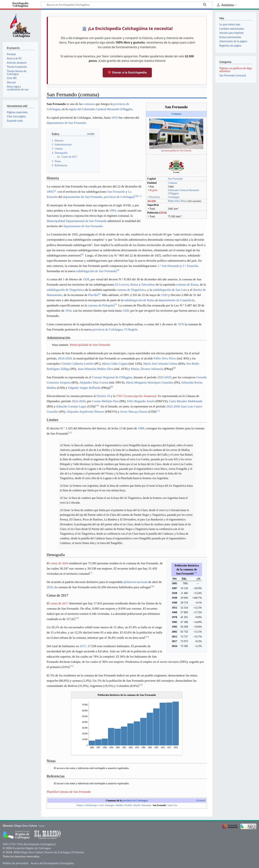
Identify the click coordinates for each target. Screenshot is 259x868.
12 (70, 432)
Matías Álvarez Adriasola (147, 369)
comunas (89, 104)
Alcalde (152, 201)
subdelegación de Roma (139, 300)
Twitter (42, 826)
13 (195, 573)
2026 (82, 401)
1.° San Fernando (168, 266)
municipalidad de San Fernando (178, 151)
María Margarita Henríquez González (150, 382)
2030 (177, 406)
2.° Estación (190, 266)
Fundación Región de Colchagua (32, 848)
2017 (83, 646)
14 (152, 586)
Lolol (101, 805)
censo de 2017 (59, 603)
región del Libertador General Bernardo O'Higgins (101, 109)
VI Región (131, 329)
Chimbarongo (91, 805)
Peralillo (128, 805)
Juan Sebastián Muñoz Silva (95, 369)
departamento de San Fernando (66, 123)
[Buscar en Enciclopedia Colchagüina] (127, 4)
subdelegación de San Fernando (96, 271)
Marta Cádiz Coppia (115, 364)
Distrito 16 (103, 396)
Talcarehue (148, 284)
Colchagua (174, 197)
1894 (113, 210)
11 (158, 411)
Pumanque (146, 805)
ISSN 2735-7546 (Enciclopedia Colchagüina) (29, 844)
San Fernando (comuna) (232, 75)
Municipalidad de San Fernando (90, 345)
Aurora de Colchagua (58, 852)
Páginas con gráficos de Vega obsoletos (236, 70)
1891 (50, 192)
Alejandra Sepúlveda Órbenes (85, 412)
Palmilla (119, 805)
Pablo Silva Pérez (177, 201)
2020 (50, 587)
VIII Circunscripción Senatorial (136, 396)
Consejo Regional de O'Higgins (112, 377)
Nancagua (110, 805)
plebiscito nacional (136, 582)
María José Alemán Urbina (160, 364)
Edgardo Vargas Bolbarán (84, 388)
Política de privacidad (15, 863)
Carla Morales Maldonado (186, 401)
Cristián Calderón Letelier (77, 364)
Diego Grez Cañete (26, 826)
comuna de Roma (187, 284)
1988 (141, 428)
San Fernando (175, 179)
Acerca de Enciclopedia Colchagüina (52, 863)
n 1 (139, 196)
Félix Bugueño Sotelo (141, 401)
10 (97, 406)
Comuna (176, 114)
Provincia (155, 197)
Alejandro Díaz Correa (94, 382)
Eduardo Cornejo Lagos (71, 406)
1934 (68, 311)
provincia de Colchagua (119, 197)
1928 (86, 279)
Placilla (93, 295)
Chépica (80, 805)
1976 (114, 118)
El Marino (78, 852)
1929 (164, 295)
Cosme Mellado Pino (105, 401)
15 (77, 618)
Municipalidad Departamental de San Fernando (77, 221)
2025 (161, 377)
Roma (134, 284)
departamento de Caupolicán (176, 300)
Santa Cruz (172, 805)
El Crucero (122, 284)
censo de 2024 (59, 563)
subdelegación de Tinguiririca (65, 290)
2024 (163, 213)
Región (153, 190)
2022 (75, 401)
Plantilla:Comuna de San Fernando (69, 792)
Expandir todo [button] (15, 121)
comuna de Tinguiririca (131, 290)
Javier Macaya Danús (134, 412)
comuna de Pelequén (101, 305)
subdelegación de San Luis (170, 290)
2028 (68, 358)
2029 (168, 377)
